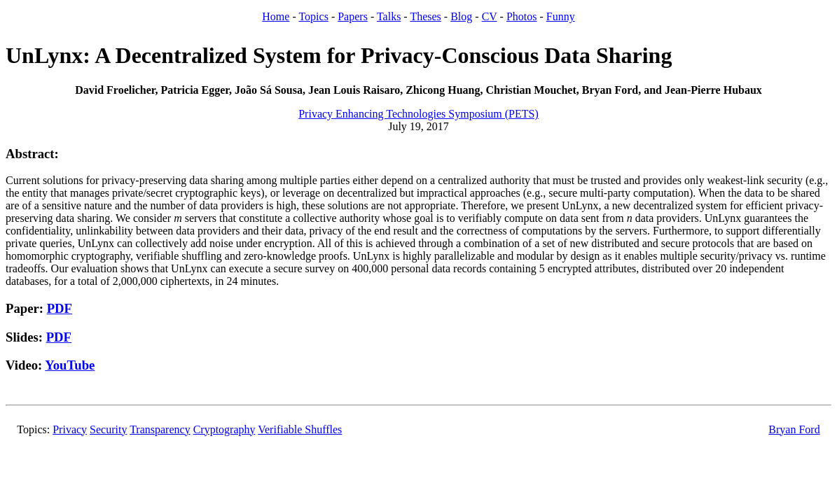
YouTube (70, 365)
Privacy (70, 429)
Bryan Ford (794, 429)
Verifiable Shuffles (300, 429)
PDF (60, 308)
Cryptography (224, 429)
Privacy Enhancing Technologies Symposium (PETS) (418, 114)
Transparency (160, 429)
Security (108, 429)
